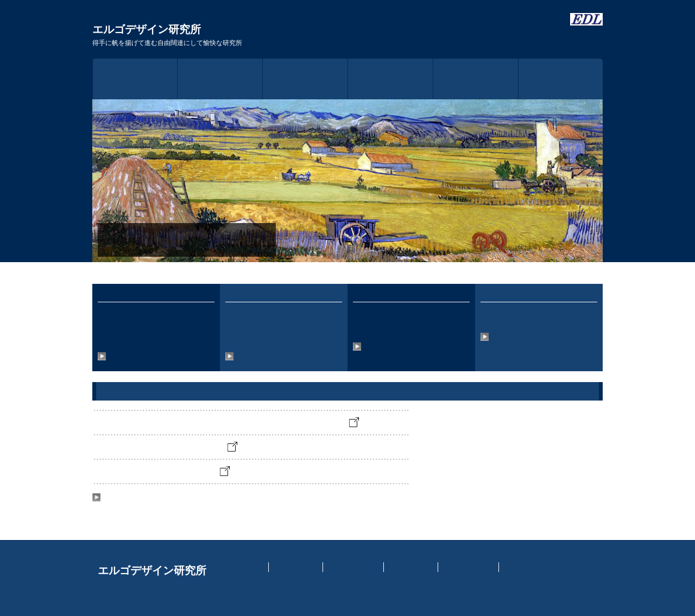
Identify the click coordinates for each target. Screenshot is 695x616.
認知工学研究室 (411, 567)
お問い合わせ (561, 79)
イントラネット (296, 567)
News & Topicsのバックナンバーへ (155, 499)
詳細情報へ (119, 357)
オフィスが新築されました (186, 449)
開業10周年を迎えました (182, 474)
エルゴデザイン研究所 (167, 35)
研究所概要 (305, 79)
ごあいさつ (220, 79)
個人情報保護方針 (469, 567)
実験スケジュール (353, 567)
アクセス (476, 79)
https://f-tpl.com (446, 587)
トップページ (135, 79)
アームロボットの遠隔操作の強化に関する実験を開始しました (247, 425)
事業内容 (390, 79)
